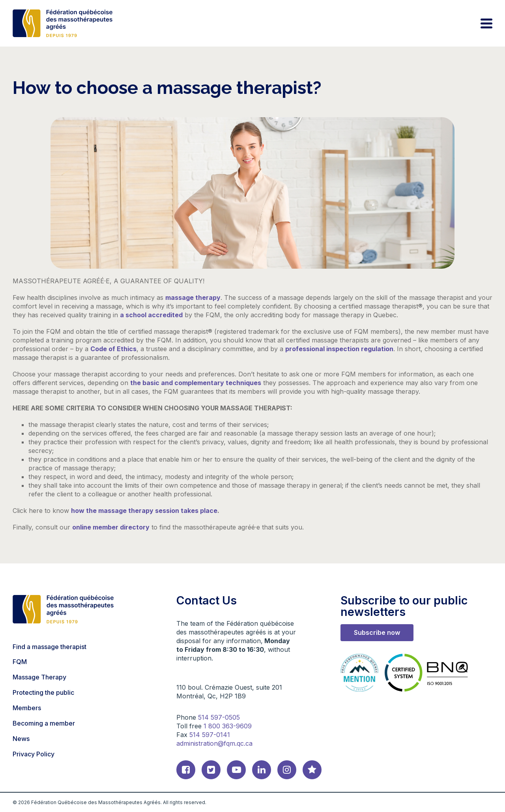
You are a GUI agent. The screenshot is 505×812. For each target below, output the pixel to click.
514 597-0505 (219, 717)
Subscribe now (377, 632)
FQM (20, 662)
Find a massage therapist (50, 647)
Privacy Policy (34, 754)
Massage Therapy (39, 677)
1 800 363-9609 (228, 726)
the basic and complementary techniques (196, 383)
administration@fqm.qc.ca (214, 743)
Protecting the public (43, 692)
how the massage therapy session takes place (144, 511)
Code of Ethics (113, 349)
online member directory (111, 527)
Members (27, 708)
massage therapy (193, 297)
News (21, 739)
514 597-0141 (210, 735)
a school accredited (151, 315)
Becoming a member (44, 723)
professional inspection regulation (339, 349)
